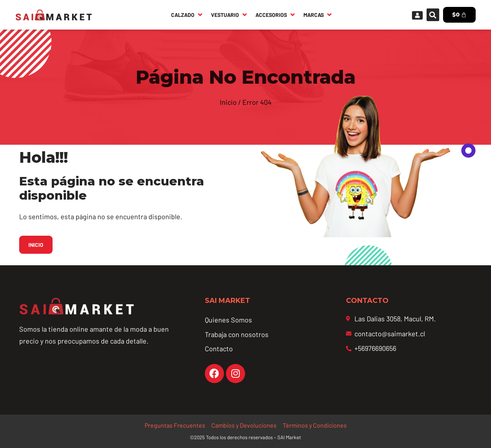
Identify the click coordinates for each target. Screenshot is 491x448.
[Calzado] (187, 15)
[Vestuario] (229, 15)
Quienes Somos (228, 320)
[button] (433, 15)
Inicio (228, 102)
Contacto (219, 349)
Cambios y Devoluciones (244, 425)
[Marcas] (318, 15)
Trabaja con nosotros (237, 334)
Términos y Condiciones (315, 425)
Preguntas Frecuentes (175, 425)
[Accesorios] (276, 15)
